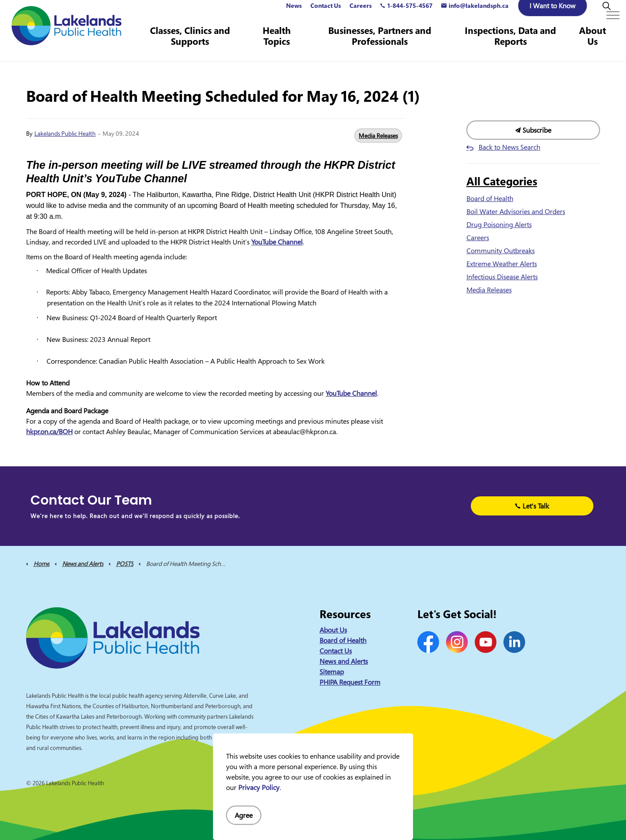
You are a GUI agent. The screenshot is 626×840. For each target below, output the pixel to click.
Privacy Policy (259, 787)
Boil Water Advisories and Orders (516, 211)
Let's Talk (532, 506)
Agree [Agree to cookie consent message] (244, 815)
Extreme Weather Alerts (502, 264)
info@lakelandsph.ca (475, 15)
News (294, 15)
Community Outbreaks (501, 251)
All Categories (502, 181)
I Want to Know (553, 15)
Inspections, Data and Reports (511, 45)
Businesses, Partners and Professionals (382, 45)
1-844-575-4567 (406, 15)
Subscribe (533, 130)
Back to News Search (509, 147)
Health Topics (280, 45)
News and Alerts (344, 661)
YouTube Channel (277, 242)
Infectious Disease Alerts (502, 277)
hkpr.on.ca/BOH (49, 432)
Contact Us (326, 15)
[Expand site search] (606, 15)
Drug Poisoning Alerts (499, 224)
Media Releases (378, 136)
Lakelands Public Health (65, 133)
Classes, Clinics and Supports (193, 45)
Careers (361, 15)
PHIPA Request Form (350, 682)
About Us (593, 45)
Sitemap (332, 672)
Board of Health (490, 198)
